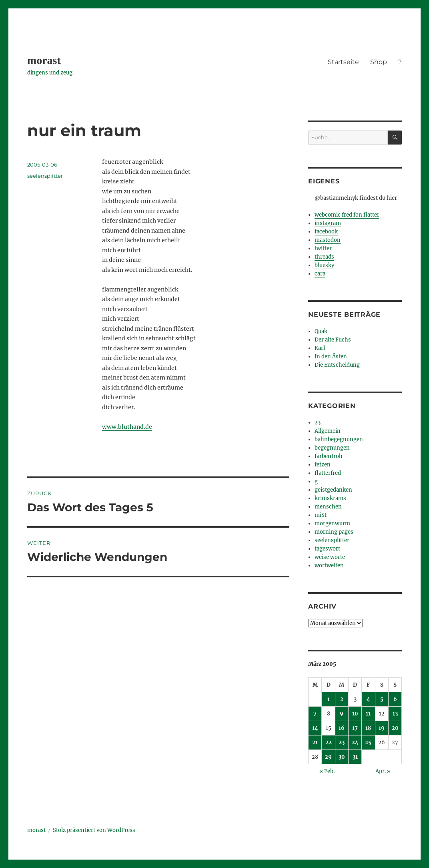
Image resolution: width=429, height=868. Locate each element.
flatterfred (328, 473)
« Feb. (327, 771)
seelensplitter (45, 176)
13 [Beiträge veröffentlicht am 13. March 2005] (395, 714)
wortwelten (329, 566)
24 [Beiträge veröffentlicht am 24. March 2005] (355, 742)
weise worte (330, 557)
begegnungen (332, 448)
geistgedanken (333, 490)
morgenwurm (332, 523)
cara (320, 274)
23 (318, 423)
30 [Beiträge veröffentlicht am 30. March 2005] (342, 757)
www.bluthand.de (127, 427)
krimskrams (330, 498)
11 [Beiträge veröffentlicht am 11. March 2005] (368, 714)
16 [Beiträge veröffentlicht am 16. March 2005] (342, 728)
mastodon (328, 240)
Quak (321, 331)
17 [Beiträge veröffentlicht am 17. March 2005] (355, 728)
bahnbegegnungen (339, 439)
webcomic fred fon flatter (347, 215)
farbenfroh (329, 456)
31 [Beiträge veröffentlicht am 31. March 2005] (355, 757)
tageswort (327, 549)
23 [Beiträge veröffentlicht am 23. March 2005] (342, 742)
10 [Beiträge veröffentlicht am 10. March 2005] (355, 714)
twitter (323, 248)
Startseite (343, 62)
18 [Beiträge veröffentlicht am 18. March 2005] (368, 728)
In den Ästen (331, 357)
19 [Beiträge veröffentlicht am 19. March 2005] (382, 728)
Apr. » (383, 771)
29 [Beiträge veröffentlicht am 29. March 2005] (328, 757)
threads (324, 257)
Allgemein (328, 431)
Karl (320, 348)
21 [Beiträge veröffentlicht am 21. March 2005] (315, 742)
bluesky (324, 265)
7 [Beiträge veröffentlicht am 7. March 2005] (315, 714)
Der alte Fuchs (333, 340)
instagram (328, 223)
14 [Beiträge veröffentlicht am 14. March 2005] (315, 728)
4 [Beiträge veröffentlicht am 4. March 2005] (368, 699)
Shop (379, 62)
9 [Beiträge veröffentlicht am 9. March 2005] (342, 714)
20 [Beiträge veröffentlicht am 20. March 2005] (395, 728)
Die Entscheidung (337, 365)
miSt (321, 515)
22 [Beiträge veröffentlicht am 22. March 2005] (329, 742)
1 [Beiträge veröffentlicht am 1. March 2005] (329, 699)
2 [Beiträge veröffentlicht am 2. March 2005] (342, 699)
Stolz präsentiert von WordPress (94, 830)
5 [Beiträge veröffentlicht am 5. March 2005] (382, 699)
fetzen (323, 465)
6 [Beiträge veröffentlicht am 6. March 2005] (395, 699)
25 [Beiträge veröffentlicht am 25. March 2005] (368, 742)
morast (44, 60)
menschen (328, 507)
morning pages (334, 532)
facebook (326, 232)
